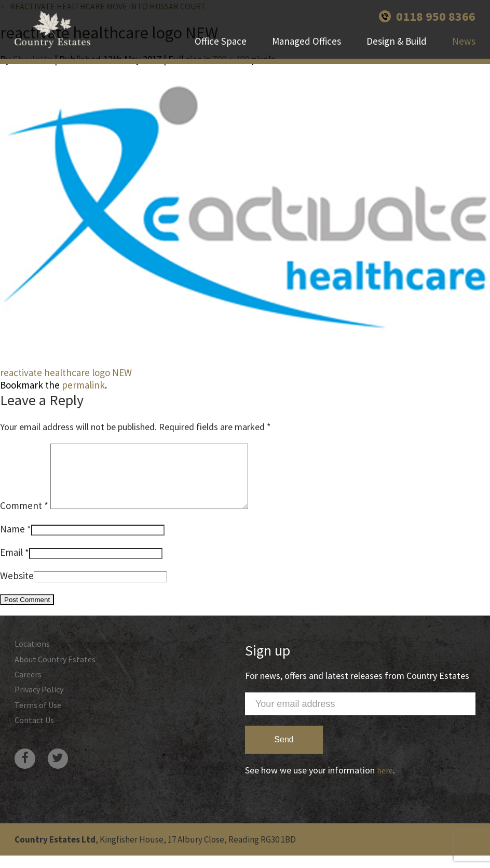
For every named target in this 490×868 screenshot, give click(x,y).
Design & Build (397, 55)
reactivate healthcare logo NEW (66, 372)
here (385, 783)
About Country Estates (59, 673)
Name (12, 541)
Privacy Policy (41, 707)
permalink (83, 385)
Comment (24, 518)
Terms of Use (41, 723)
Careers (29, 690)
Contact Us (36, 740)
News (464, 55)
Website (17, 588)
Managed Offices (307, 55)
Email (11, 565)
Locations (34, 657)
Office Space (221, 55)
